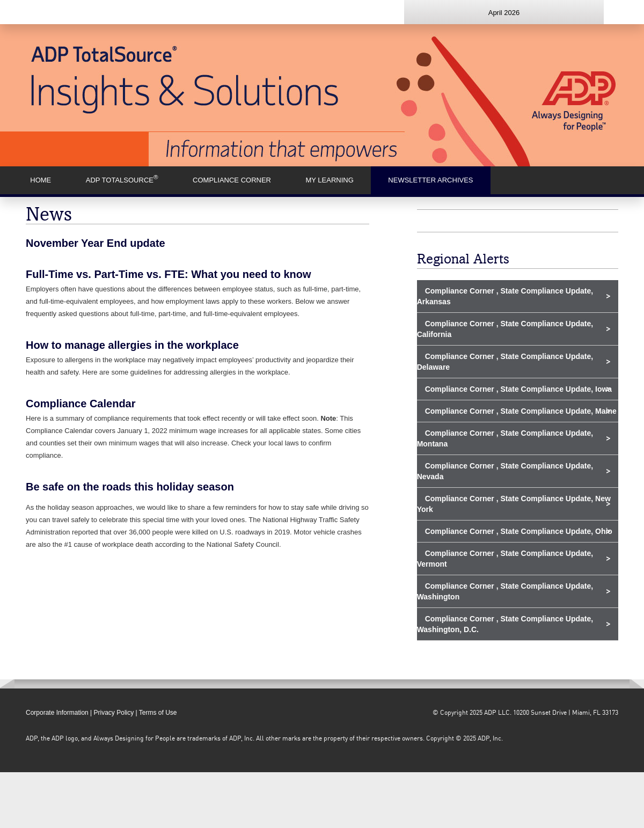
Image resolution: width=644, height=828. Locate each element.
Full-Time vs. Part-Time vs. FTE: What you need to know (169, 274)
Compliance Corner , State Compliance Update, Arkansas (505, 296)
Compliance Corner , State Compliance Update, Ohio (519, 531)
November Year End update (96, 243)
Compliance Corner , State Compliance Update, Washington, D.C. (505, 624)
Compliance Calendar (81, 404)
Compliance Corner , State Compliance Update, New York (514, 504)
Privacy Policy (114, 713)
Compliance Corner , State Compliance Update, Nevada (505, 471)
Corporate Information (57, 713)
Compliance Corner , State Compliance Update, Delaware (505, 362)
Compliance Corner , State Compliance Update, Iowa (519, 389)
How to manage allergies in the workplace (132, 345)
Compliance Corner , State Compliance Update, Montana (505, 438)
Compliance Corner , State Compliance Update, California (505, 329)
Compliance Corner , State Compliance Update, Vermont (505, 559)
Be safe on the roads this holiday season (130, 487)
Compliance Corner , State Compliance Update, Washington (505, 591)
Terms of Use (158, 713)
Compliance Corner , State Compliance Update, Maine (521, 411)
